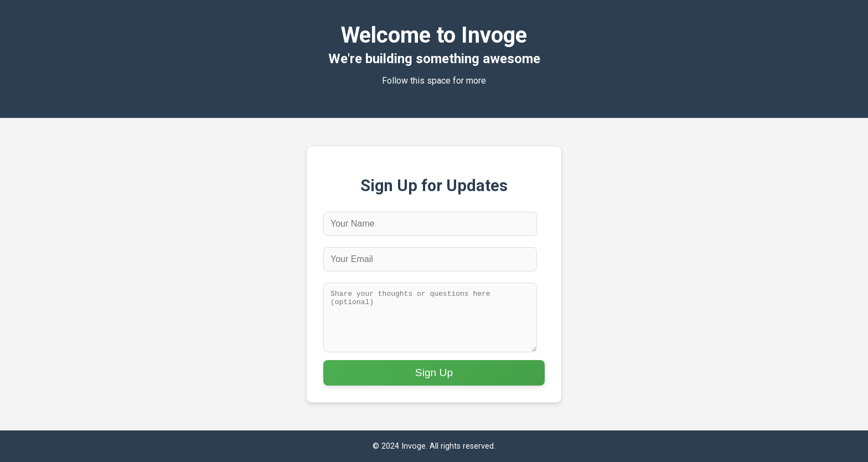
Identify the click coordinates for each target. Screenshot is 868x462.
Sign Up (434, 373)
